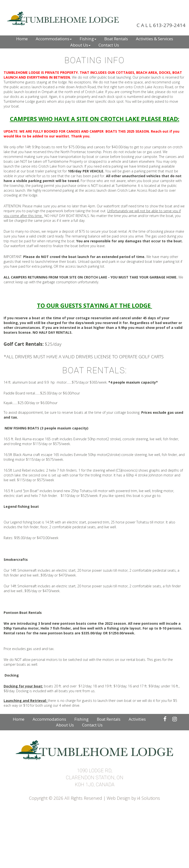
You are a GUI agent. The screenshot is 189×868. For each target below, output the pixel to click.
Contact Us (92, 725)
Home (19, 719)
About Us (65, 725)
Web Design (118, 798)
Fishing (81, 719)
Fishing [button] (88, 39)
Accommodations (49, 719)
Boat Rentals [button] (116, 39)
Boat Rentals (109, 719)
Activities (137, 719)
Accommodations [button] (54, 39)
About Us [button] (80, 45)
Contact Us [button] (109, 45)
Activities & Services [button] (154, 39)
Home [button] (22, 39)
